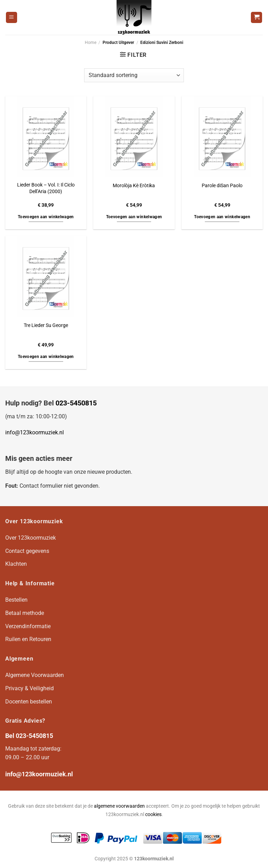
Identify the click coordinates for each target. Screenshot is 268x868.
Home (91, 43)
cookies (153, 814)
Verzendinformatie (28, 626)
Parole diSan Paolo (222, 186)
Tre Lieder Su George (46, 325)
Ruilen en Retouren (28, 639)
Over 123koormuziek (31, 538)
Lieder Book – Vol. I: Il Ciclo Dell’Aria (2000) (46, 188)
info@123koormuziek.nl (35, 432)
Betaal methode (25, 613)
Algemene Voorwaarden (35, 675)
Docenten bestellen (29, 702)
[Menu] (12, 18)
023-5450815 (76, 403)
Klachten (16, 564)
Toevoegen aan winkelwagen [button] (46, 217)
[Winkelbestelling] (134, 75)
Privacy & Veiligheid (29, 688)
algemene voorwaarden (119, 806)
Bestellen (16, 600)
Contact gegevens (27, 551)
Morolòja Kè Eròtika (134, 186)
